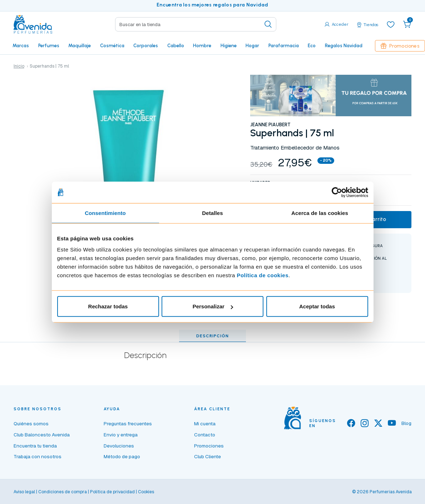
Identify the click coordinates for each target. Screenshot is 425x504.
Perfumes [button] (49, 45)
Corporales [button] (146, 45)
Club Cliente (207, 456)
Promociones (400, 46)
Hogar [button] (252, 45)
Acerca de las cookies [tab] (320, 213)
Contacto (205, 435)
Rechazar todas (108, 306)
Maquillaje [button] (80, 45)
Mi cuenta (205, 424)
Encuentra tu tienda (35, 446)
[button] (407, 24)
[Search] (196, 24)
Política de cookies (263, 275)
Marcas (21, 45)
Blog (406, 423)
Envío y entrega (121, 435)
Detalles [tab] (212, 213)
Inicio (19, 66)
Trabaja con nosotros (38, 456)
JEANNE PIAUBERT (270, 124)
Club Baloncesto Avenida (42, 435)
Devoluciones (119, 446)
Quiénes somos (31, 424)
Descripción (213, 336)
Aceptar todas (317, 306)
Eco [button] (312, 45)
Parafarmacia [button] (284, 45)
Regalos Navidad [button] (344, 45)
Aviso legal (24, 492)
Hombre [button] (202, 45)
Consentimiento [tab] (105, 213)
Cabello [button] (176, 45)
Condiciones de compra (63, 492)
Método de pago (122, 456)
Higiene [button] (229, 45)
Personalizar (213, 306)
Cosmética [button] (112, 45)
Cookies (146, 492)
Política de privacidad (112, 492)
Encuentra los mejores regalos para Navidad (213, 5)
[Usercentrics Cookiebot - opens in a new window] (337, 192)
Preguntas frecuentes (128, 424)
